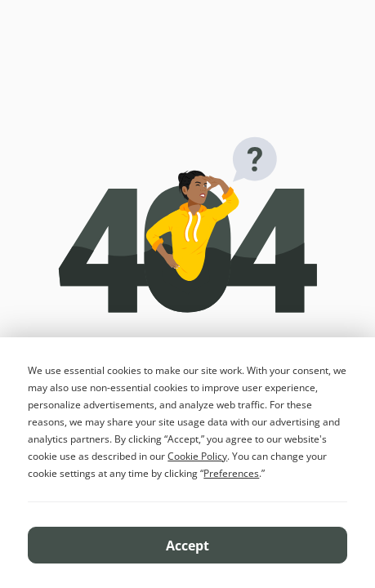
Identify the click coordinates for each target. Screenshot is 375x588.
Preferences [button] (231, 473)
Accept (187, 546)
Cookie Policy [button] (197, 456)
